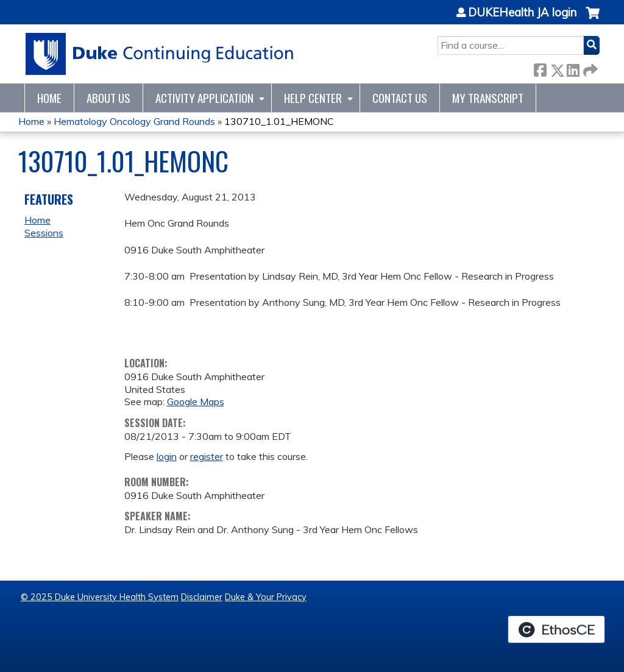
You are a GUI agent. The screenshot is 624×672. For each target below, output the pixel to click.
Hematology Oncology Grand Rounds (134, 121)
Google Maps (196, 401)
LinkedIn (573, 68)
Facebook (540, 68)
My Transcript (488, 98)
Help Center (313, 98)
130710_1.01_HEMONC (279, 121)
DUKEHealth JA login (522, 13)
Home (49, 98)
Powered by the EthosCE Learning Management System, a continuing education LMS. (556, 629)
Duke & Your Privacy (266, 597)
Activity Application (204, 98)
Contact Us (400, 98)
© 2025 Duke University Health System (100, 597)
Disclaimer (202, 597)
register (207, 456)
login (167, 456)
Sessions (44, 233)
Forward (589, 68)
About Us (108, 98)
